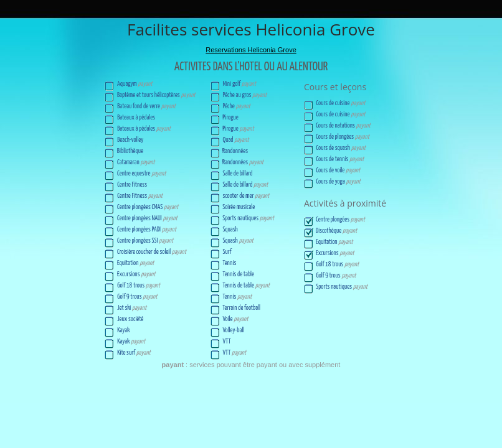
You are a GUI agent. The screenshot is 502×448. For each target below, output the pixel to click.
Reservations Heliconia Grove (251, 50)
